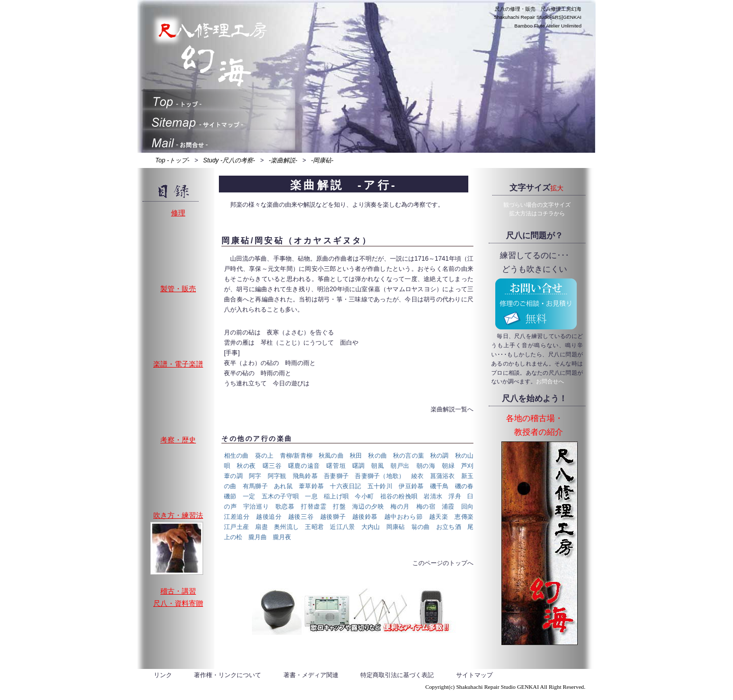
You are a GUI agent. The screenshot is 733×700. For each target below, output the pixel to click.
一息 (311, 496)
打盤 (339, 507)
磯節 (230, 496)
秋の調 (440, 456)
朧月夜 (282, 537)
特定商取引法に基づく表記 (397, 675)
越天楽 (439, 517)
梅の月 (400, 507)
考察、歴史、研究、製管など (177, 472)
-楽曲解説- (283, 160)
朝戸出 (400, 466)
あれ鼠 (283, 486)
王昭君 (314, 527)
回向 (468, 507)
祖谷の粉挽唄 (399, 496)
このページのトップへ (443, 563)
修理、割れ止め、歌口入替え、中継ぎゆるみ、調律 (177, 246)
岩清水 (433, 496)
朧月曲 (258, 537)
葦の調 (233, 476)
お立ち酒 (449, 527)
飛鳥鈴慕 (305, 476)
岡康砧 (396, 527)
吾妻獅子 (336, 476)
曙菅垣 (336, 466)
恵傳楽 (464, 517)
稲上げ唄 (336, 496)
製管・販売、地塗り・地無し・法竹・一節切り (177, 321)
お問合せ (219, 140)
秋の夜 (246, 466)
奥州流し (286, 527)
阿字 (255, 476)
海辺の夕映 (368, 507)
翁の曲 (421, 527)
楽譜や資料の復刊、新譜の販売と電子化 (177, 397)
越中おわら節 (403, 517)
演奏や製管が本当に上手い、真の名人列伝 (177, 548)
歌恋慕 (285, 507)
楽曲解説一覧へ (452, 409)
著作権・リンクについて (228, 675)
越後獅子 (333, 517)
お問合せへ (550, 381)
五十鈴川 (380, 486)
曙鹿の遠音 (304, 466)
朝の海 (426, 466)
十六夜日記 (345, 486)
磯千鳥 (440, 486)
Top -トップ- (172, 160)
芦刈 (468, 466)
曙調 (359, 466)
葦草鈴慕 (311, 486)
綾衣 (418, 476)
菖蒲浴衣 (443, 476)
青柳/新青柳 (296, 456)
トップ (219, 99)
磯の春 (464, 486)
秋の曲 (377, 456)
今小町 (364, 496)
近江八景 (342, 527)
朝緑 (448, 466)
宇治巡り (256, 507)
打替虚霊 (314, 507)
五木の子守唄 (280, 496)
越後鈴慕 (365, 517)
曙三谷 (272, 466)
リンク (163, 675)
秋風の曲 (331, 456)
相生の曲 (236, 456)
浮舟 (455, 496)
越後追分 (269, 517)
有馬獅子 (255, 486)
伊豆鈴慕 (411, 486)
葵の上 (264, 456)
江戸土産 (236, 527)
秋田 (356, 456)
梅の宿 (426, 507)
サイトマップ (219, 120)
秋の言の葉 (408, 456)
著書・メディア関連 (311, 675)
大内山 (371, 527)
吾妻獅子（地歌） (380, 476)
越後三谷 (301, 517)
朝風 (377, 466)
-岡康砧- (322, 160)
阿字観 (277, 476)
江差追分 (237, 517)
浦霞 (448, 507)
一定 (249, 496)
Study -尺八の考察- (229, 160)
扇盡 (261, 527)
